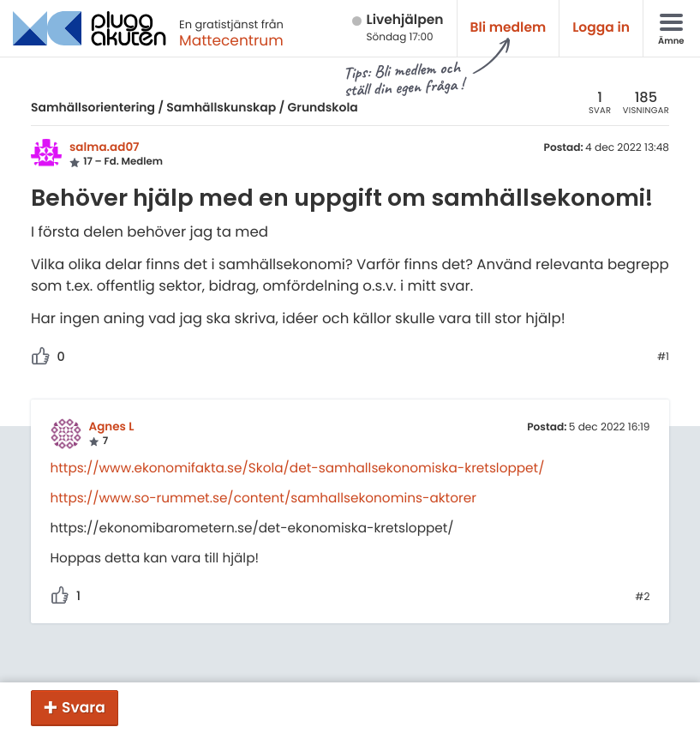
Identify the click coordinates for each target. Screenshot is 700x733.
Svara (84, 707)
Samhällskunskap (221, 107)
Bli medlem (509, 28)
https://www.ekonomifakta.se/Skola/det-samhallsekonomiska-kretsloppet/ (298, 469)
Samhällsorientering (93, 107)
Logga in (601, 28)
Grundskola (323, 107)
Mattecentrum (231, 40)
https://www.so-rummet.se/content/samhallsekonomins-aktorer (263, 499)
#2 (642, 598)
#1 (663, 357)
